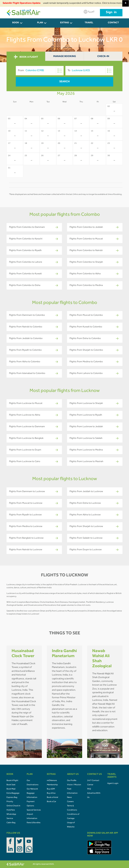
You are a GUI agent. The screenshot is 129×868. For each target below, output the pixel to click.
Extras (64, 23)
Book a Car (51, 802)
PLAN (40, 23)
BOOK (16, 23)
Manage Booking (65, 57)
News (69, 798)
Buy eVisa (51, 793)
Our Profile (72, 781)
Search (64, 82)
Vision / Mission (74, 785)
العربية (89, 12)
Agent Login (113, 784)
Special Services (34, 810)
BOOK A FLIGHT (26, 57)
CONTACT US (113, 25)
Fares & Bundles (34, 823)
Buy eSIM (51, 789)
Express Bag (12, 798)
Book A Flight (12, 781)
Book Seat (11, 785)
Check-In (103, 57)
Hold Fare (11, 810)
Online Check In (13, 806)
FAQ (89, 789)
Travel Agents (89, 25)
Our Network (32, 789)
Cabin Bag (11, 823)
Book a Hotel (52, 798)
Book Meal (11, 789)
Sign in (111, 13)
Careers (70, 802)
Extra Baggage (13, 793)
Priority (10, 802)
